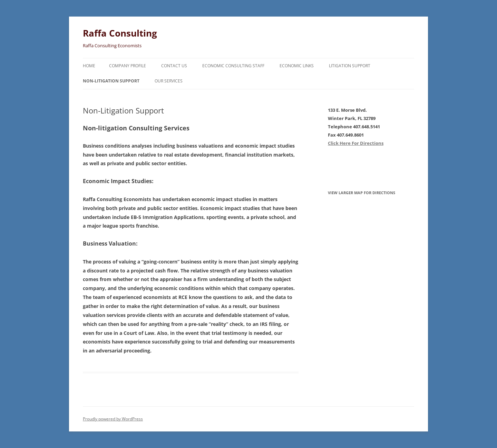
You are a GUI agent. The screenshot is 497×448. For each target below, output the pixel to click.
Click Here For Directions (356, 143)
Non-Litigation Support (111, 81)
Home (89, 66)
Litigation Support (350, 66)
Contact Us (174, 66)
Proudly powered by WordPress (113, 419)
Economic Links (297, 66)
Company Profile (128, 66)
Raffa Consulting (120, 33)
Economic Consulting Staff (233, 66)
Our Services (169, 81)
